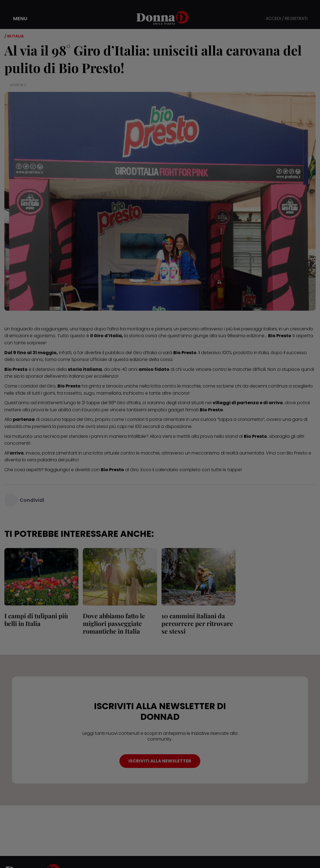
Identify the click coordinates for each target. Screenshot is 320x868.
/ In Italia (14, 36)
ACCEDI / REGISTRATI (287, 19)
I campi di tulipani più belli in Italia (36, 620)
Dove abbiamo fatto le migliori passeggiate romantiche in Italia (114, 623)
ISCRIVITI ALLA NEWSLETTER (160, 761)
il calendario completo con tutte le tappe (197, 470)
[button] (16, 19)
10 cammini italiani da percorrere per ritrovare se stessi (197, 623)
